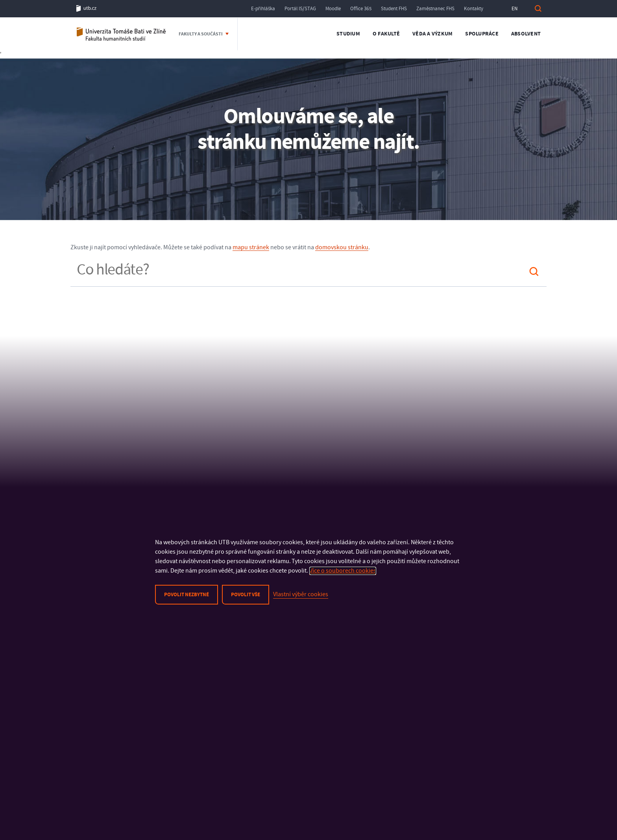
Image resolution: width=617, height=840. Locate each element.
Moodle (333, 9)
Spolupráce (482, 34)
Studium (348, 34)
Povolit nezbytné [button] (187, 595)
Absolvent (526, 34)
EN (514, 9)
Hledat (534, 272)
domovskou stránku (342, 247)
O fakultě (386, 34)
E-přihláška (263, 9)
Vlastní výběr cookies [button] (301, 594)
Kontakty (474, 9)
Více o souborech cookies (343, 571)
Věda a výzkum (432, 34)
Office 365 (361, 9)
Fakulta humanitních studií (122, 34)
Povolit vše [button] (246, 595)
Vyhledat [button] (538, 8)
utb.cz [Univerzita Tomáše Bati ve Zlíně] (86, 8)
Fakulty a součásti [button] (201, 34)
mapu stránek (251, 247)
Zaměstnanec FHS (435, 9)
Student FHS (394, 9)
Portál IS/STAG (300, 9)
